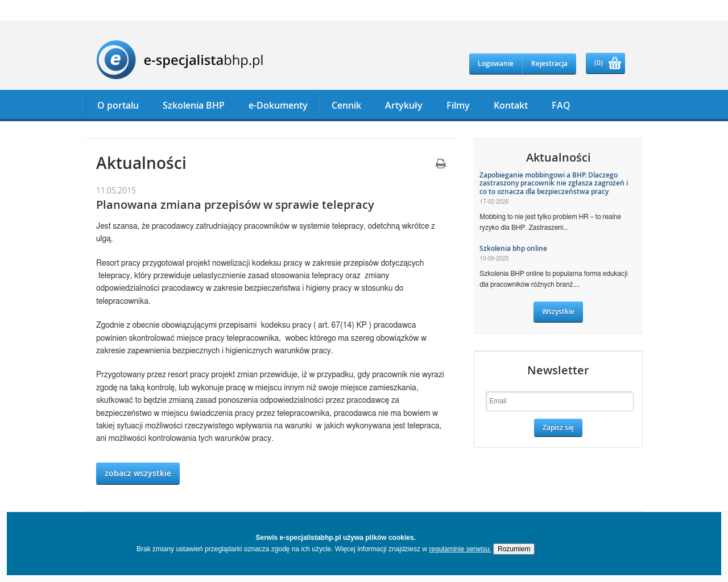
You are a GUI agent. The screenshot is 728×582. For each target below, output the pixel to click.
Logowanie (496, 63)
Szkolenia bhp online (513, 248)
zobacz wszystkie (138, 473)
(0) (599, 63)
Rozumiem (514, 549)
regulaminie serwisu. (460, 549)
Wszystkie (558, 311)
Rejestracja (549, 63)
